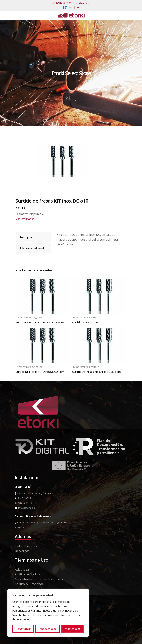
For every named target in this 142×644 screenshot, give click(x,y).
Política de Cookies (28, 574)
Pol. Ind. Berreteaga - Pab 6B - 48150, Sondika (41, 523)
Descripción (27, 237)
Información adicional (32, 248)
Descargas (22, 551)
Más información (25, 219)
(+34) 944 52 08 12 (62, 3)
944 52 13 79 (23, 503)
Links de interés (26, 546)
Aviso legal (22, 570)
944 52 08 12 (23, 498)
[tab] (33, 237)
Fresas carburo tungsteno (29, 318)
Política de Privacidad (29, 584)
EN (71, 7)
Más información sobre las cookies (39, 579)
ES (78, 7)
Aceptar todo (73, 629)
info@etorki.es (83, 3)
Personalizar (23, 629)
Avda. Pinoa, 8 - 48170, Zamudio (34, 493)
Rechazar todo (48, 629)
